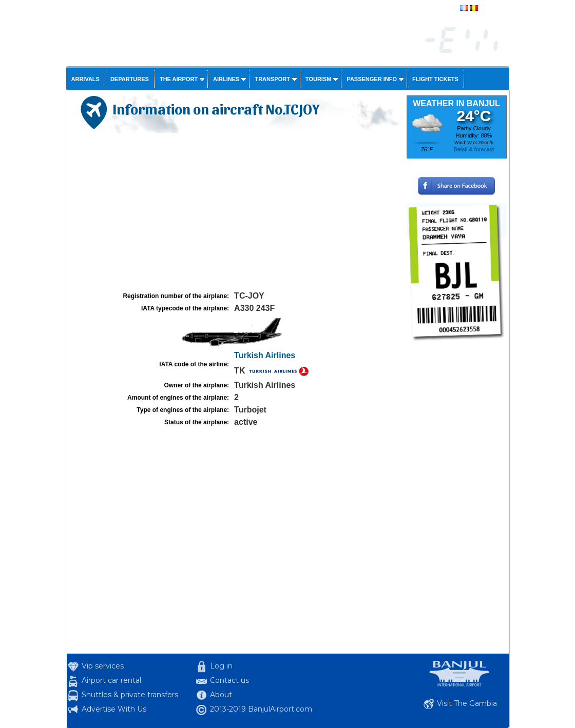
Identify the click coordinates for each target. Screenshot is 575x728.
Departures (130, 79)
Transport (272, 79)
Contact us (229, 680)
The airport (179, 79)
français (490, 9)
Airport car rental (111, 680)
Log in (221, 666)
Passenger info (372, 79)
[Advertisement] (235, 212)
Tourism (319, 79)
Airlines (226, 79)
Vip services (103, 666)
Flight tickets (435, 79)
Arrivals (85, 79)
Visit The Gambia (467, 703)
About (221, 695)
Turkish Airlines (265, 355)
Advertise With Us (114, 709)
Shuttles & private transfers (130, 695)
